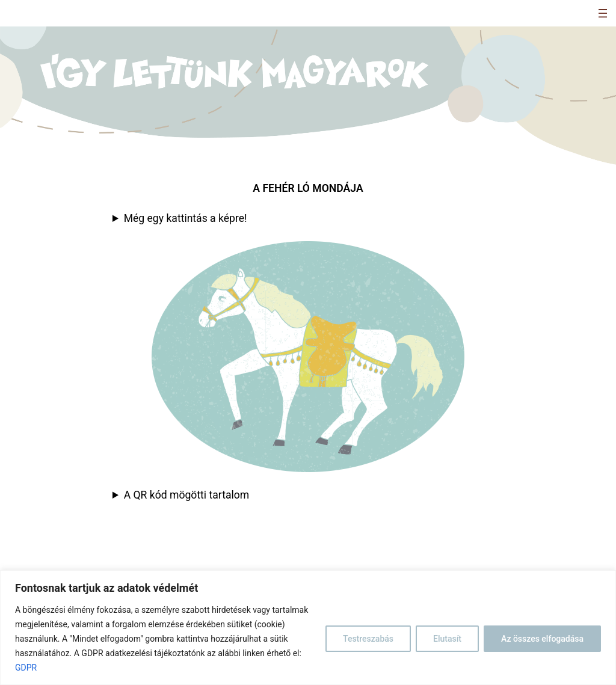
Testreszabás (368, 639)
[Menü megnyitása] (603, 13)
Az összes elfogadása (542, 639)
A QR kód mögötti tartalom (187, 495)
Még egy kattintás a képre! (186, 218)
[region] (308, 628)
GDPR (26, 668)
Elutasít (447, 639)
